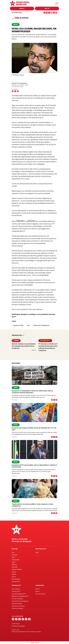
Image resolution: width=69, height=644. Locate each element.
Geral (37, 552)
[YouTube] (52, 13)
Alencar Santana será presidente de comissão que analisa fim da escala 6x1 (24, 346)
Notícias (15, 549)
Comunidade (40, 586)
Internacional (15, 560)
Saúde (14, 562)
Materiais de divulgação (22, 541)
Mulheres (14, 565)
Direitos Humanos (17, 569)
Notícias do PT (45, 341)
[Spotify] (56, 13)
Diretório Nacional (17, 604)
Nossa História (16, 589)
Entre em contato (40, 594)
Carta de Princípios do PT (19, 594)
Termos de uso (16, 624)
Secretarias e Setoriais (18, 606)
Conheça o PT (16, 586)
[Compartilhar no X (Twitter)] (15, 91)
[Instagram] (47, 13)
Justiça (14, 577)
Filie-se (47, 9)
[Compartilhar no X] (54, 400)
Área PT (22, 9)
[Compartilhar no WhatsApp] (18, 91)
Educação (15, 567)
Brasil (16, 388)
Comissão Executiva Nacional (20, 601)
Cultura (14, 572)
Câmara (16, 341)
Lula (28, 325)
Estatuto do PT (16, 591)
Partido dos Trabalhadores (41, 325)
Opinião (14, 574)
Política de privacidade (18, 626)
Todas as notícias (20, 18)
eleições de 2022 (18, 325)
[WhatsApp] (54, 13)
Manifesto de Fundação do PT (20, 596)
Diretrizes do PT (41, 549)
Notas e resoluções (20, 539)
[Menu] (57, 3)
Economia (14, 555)
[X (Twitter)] (49, 13)
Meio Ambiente (16, 579)
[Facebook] (44, 13)
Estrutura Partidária (17, 599)
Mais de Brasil (16, 363)
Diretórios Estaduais (17, 608)
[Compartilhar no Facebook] (13, 91)
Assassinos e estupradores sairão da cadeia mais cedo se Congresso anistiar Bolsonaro (32, 392)
